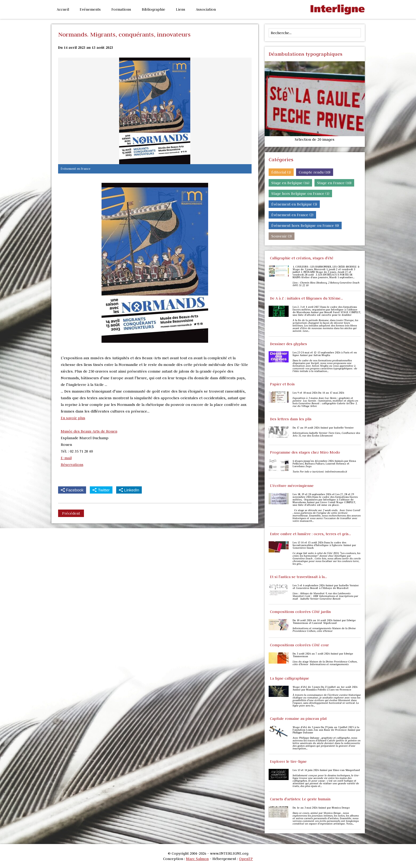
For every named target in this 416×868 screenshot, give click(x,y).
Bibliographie (154, 9)
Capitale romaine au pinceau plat (298, 718)
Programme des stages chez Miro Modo (305, 452)
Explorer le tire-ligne (288, 761)
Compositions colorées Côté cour (299, 645)
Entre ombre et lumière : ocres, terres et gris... (310, 534)
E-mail (66, 458)
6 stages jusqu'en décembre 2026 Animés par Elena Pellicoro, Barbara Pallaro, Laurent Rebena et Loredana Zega (324, 464)
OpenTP (246, 859)
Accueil (63, 9)
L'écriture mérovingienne (292, 486)
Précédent (71, 513)
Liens (181, 9)
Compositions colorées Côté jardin (300, 612)
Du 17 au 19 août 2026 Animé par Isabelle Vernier (323, 428)
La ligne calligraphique (290, 678)
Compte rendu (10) (315, 172)
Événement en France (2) (292, 215)
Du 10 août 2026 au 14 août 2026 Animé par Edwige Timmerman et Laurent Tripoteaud (324, 622)
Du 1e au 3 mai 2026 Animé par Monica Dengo (321, 808)
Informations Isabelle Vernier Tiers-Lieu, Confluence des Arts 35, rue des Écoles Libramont (326, 434)
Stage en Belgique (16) (290, 183)
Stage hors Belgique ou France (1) (300, 193)
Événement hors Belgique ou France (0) (305, 225)
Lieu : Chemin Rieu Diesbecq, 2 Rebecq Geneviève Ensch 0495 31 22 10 (326, 284)
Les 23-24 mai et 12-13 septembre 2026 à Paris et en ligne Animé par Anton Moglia (325, 354)
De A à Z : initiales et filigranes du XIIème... (306, 298)
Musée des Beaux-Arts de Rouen (89, 431)
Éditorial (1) (281, 172)
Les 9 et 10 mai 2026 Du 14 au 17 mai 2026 (318, 393)
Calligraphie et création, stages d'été (302, 258)
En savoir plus (73, 418)
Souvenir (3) (282, 236)
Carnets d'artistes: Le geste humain (300, 799)
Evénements (90, 9)
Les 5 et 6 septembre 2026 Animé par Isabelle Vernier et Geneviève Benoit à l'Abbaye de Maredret (326, 587)
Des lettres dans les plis (291, 419)
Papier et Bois (282, 384)
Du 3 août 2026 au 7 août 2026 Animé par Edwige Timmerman (323, 655)
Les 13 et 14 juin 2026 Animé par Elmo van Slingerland (326, 770)
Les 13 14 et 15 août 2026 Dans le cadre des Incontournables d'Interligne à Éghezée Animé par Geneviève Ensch (324, 545)
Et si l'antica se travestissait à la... (298, 577)
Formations (121, 9)
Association (206, 9)
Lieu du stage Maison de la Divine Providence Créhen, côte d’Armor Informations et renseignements (325, 663)
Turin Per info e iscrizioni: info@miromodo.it (320, 472)
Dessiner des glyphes (288, 344)
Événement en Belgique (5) (294, 204)
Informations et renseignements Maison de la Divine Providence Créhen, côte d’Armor (324, 630)
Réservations (72, 465)
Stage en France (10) (334, 183)
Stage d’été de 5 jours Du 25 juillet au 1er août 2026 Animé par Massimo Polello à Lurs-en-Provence (325, 688)
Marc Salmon (197, 859)
